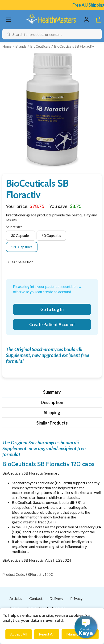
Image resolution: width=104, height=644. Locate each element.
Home (7, 46)
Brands (21, 46)
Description (52, 402)
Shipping (52, 412)
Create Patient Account (52, 324)
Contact (36, 598)
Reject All (47, 634)
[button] (86, 627)
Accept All (19, 634)
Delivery (56, 598)
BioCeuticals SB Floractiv (74, 46)
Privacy (76, 598)
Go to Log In (52, 309)
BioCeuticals (40, 46)
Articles (16, 598)
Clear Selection (21, 262)
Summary (52, 392)
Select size (14, 227)
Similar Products (52, 423)
